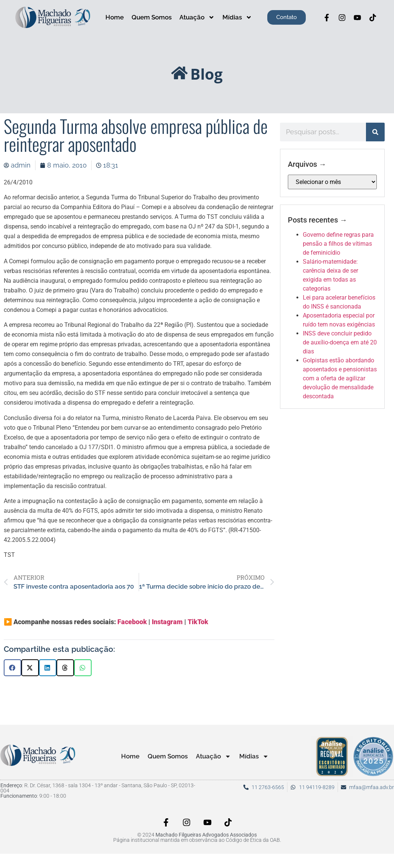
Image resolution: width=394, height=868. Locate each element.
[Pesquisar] (375, 132)
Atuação (197, 17)
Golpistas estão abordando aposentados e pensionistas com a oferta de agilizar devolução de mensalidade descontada (340, 378)
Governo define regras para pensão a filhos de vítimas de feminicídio (338, 244)
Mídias (237, 17)
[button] (13, 668)
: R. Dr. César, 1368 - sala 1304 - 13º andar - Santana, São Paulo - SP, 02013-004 (98, 788)
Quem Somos (152, 17)
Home (115, 17)
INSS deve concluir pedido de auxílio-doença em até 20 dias (340, 342)
